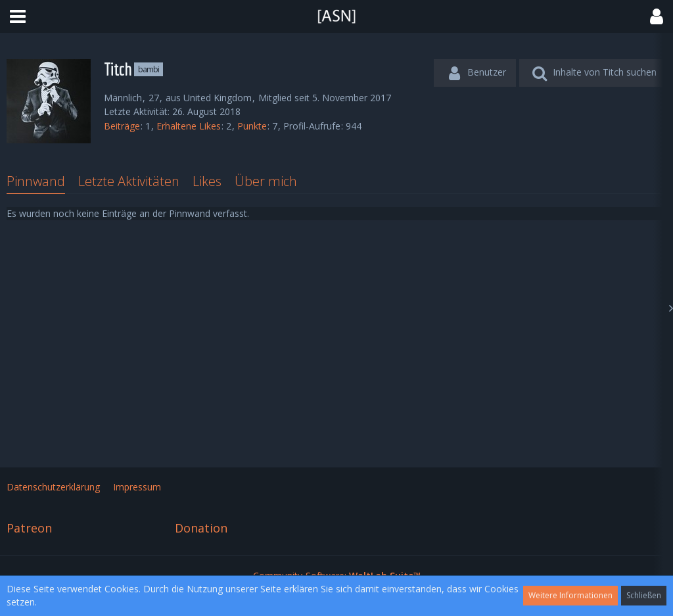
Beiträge (122, 126)
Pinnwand (36, 181)
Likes (207, 181)
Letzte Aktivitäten (129, 181)
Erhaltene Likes (189, 126)
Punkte (252, 126)
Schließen (644, 595)
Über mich (266, 181)
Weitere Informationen (570, 595)
